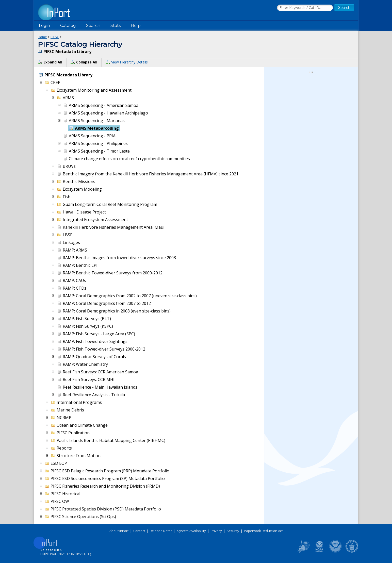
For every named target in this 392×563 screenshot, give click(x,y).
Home (42, 37)
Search (93, 26)
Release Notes (161, 531)
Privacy (216, 531)
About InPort (119, 531)
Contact (139, 531)
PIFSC (55, 37)
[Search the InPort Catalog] (305, 8)
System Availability (192, 531)
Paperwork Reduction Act (263, 531)
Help (136, 26)
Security (233, 531)
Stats (116, 26)
